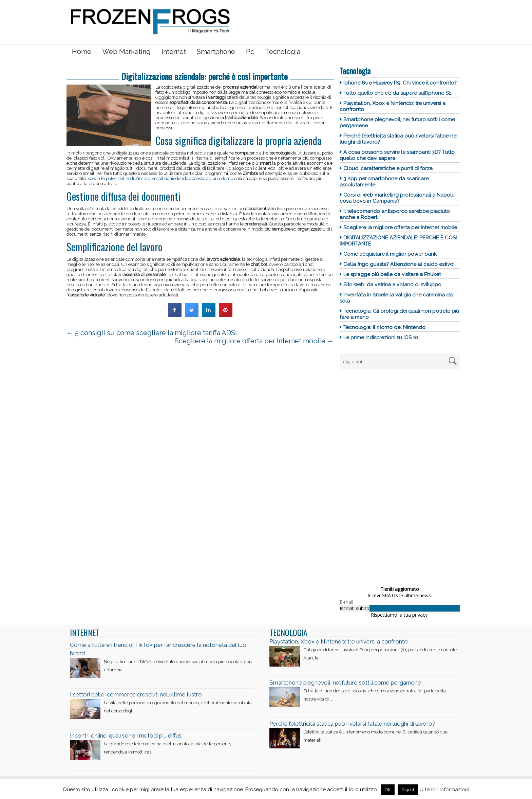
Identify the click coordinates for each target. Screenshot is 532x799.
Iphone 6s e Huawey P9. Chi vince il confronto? (400, 83)
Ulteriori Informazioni (444, 789)
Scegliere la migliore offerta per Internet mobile (400, 228)
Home (82, 52)
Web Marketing (126, 52)
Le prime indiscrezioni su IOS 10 (381, 338)
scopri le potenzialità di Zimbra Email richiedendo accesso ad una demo (160, 178)
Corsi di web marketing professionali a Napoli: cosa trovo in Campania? (397, 198)
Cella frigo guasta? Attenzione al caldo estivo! (399, 264)
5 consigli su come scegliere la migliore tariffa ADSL (153, 333)
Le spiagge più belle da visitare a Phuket (392, 274)
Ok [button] (388, 790)
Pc (250, 52)
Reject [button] (408, 790)
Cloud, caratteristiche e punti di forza (388, 168)
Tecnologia (283, 52)
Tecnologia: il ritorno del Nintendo (384, 327)
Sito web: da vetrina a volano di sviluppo (392, 285)
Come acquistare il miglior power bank (390, 254)
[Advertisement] (391, 476)
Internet (174, 52)
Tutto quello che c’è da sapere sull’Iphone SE (397, 93)
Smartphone (216, 52)
